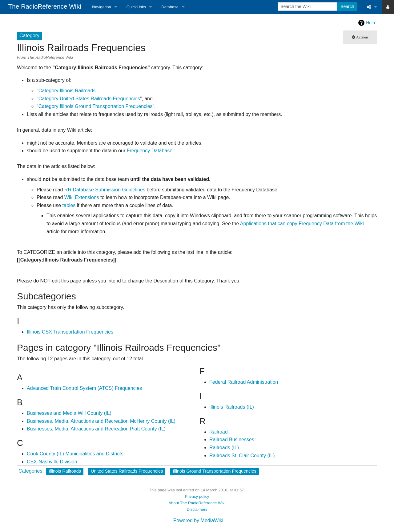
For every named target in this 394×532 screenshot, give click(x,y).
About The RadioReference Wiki (197, 503)
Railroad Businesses (232, 440)
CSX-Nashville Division (52, 462)
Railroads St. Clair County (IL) (242, 456)
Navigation (101, 7)
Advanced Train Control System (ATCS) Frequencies (84, 388)
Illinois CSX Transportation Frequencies (70, 332)
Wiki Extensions (82, 197)
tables (69, 205)
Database (170, 7)
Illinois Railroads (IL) (232, 407)
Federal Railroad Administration (244, 382)
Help (370, 23)
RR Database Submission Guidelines (105, 190)
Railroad (219, 432)
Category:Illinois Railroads (67, 91)
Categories (30, 471)
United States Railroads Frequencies (127, 471)
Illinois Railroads (65, 471)
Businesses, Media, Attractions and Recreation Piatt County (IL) (96, 429)
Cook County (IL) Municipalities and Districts (75, 454)
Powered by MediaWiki (198, 520)
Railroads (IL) (224, 448)
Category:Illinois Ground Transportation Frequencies (96, 106)
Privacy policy (197, 496)
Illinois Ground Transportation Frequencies (214, 471)
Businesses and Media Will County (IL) (69, 413)
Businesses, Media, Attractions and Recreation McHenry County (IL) (101, 421)
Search (347, 6)
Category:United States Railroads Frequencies (89, 99)
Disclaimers (197, 509)
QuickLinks (136, 7)
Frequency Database (150, 151)
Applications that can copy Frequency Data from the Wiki (302, 224)
